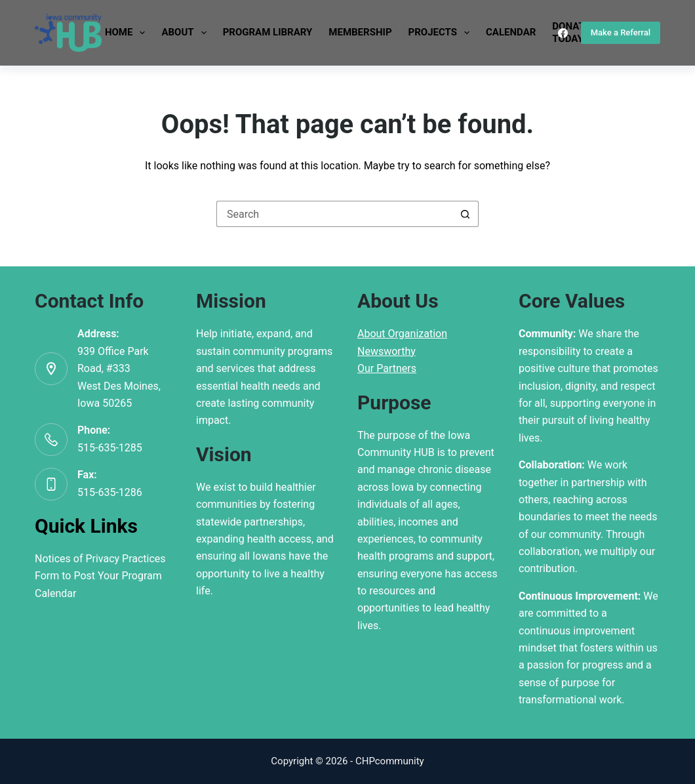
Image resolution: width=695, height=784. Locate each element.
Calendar (511, 32)
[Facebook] (563, 33)
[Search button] (466, 214)
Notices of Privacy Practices (100, 559)
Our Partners (387, 368)
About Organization (402, 334)
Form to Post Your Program (98, 576)
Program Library (268, 32)
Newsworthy (387, 351)
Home (128, 33)
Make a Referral (621, 32)
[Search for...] (334, 214)
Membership (360, 32)
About (186, 33)
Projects (442, 33)
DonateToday (571, 33)
